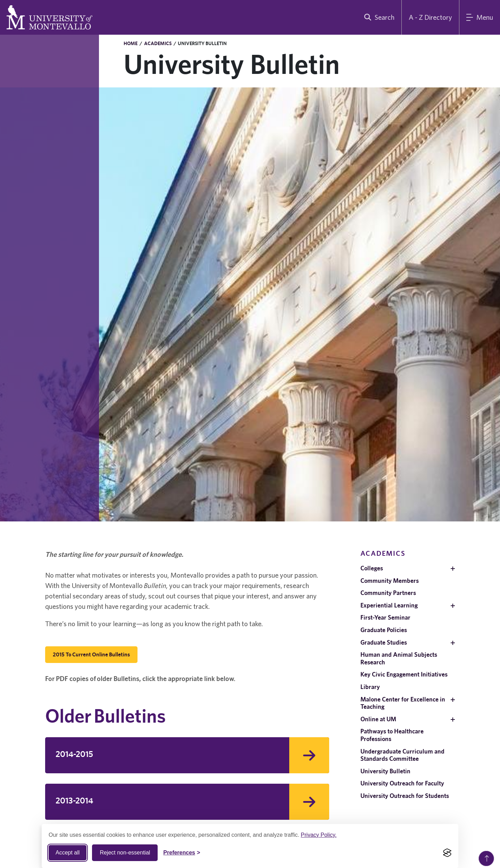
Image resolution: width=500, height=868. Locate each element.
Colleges (372, 568)
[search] (378, 17)
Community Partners (388, 593)
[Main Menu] (480, 17)
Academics (158, 43)
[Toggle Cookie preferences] (182, 853)
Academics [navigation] (383, 553)
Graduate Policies (384, 630)
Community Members (390, 581)
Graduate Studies (384, 642)
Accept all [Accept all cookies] (68, 853)
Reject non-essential (125, 853)
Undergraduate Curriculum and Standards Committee (402, 755)
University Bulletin (385, 771)
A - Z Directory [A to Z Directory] (430, 17)
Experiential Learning (389, 605)
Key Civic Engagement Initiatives (404, 674)
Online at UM (378, 719)
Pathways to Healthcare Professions (392, 735)
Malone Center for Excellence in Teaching (403, 703)
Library (370, 687)
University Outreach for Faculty (402, 783)
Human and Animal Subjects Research (399, 658)
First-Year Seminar (385, 617)
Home (131, 43)
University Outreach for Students (405, 796)
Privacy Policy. (319, 835)
